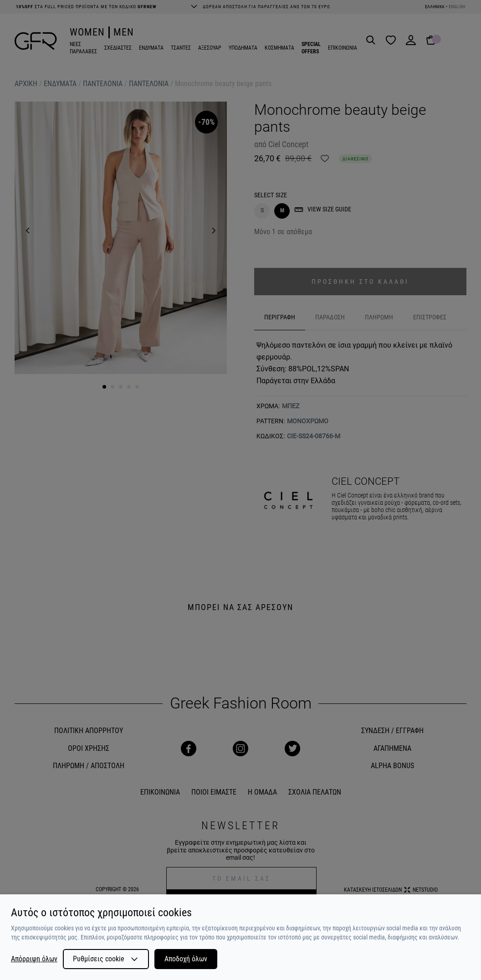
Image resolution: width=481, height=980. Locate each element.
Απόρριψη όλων (34, 959)
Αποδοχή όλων (186, 959)
